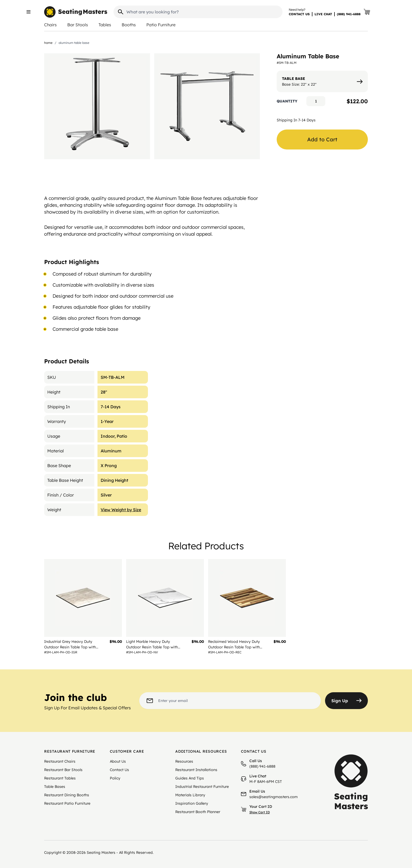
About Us (118, 761)
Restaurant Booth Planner (198, 812)
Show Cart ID (260, 812)
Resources (184, 761)
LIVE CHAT (323, 14)
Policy (115, 778)
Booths (129, 25)
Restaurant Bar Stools (63, 770)
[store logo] (76, 12)
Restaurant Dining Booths (67, 795)
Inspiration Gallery (192, 803)
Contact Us (119, 770)
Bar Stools (78, 25)
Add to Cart (322, 139)
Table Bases (55, 787)
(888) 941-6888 (349, 14)
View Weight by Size (121, 510)
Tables (105, 25)
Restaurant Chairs (60, 761)
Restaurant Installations (196, 770)
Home (48, 43)
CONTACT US (299, 14)
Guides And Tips (190, 778)
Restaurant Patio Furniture (67, 803)
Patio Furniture (161, 25)
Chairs (50, 25)
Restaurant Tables (60, 778)
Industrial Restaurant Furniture (202, 787)
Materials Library (190, 795)
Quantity (287, 101)
